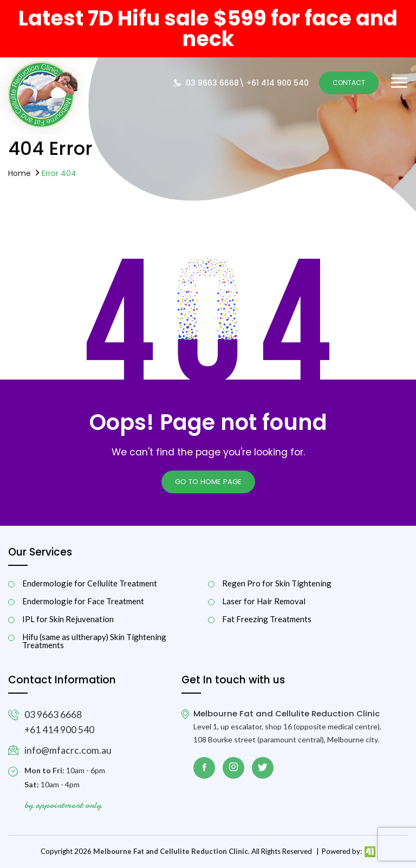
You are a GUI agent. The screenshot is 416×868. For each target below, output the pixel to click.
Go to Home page (208, 482)
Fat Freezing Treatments (267, 619)
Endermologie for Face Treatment (83, 601)
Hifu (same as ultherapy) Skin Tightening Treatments (94, 641)
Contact (349, 83)
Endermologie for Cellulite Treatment (90, 583)
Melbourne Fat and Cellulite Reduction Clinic (171, 851)
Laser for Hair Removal (264, 601)
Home (19, 173)
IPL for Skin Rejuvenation (68, 619)
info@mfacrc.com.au (68, 750)
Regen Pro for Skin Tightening (277, 583)
